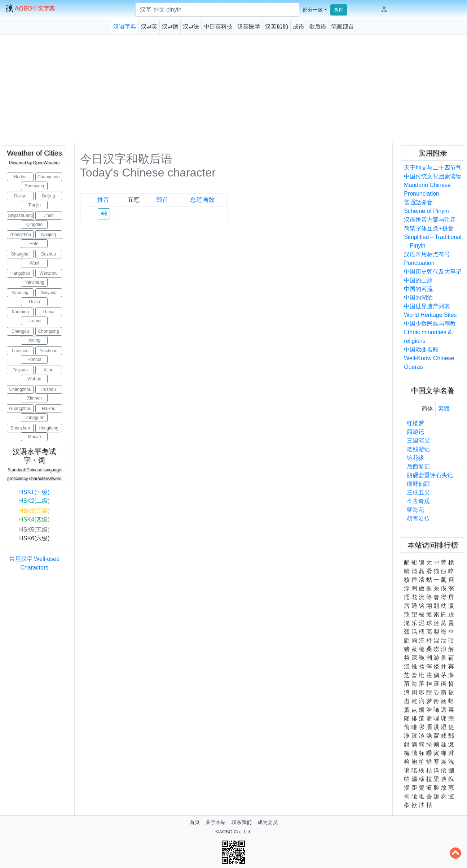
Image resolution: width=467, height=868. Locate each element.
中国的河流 (418, 289)
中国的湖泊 (418, 298)
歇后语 (318, 27)
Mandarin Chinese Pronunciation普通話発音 (427, 194)
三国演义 (418, 440)
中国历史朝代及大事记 (433, 272)
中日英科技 (218, 27)
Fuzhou (49, 389)
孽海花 (415, 510)
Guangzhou (20, 409)
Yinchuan (49, 351)
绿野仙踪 (418, 484)
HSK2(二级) (34, 501)
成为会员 (268, 822)
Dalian (20, 196)
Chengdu (20, 331)
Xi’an (49, 370)
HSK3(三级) (34, 511)
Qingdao (34, 224)
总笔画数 (202, 200)
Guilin (34, 302)
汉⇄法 (191, 27)
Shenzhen (20, 428)
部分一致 (313, 10)
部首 (162, 200)
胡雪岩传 (418, 518)
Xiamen (34, 398)
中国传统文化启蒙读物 (433, 176)
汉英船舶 (277, 27)
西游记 (415, 432)
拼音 (103, 200)
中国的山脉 (418, 280)
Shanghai (20, 254)
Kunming (20, 312)
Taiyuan (20, 370)
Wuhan (35, 379)
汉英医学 (249, 27)
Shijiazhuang (20, 215)
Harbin (20, 177)
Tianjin (34, 205)
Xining (34, 340)
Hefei (34, 244)
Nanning (20, 293)
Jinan (49, 215)
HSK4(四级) (34, 520)
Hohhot (34, 359)
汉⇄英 (149, 27)
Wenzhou (48, 273)
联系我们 (242, 822)
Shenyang (34, 186)
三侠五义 (418, 492)
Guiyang (49, 293)
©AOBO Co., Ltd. (234, 832)
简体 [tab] (427, 408)
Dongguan (34, 418)
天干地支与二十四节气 (433, 168)
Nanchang (34, 282)
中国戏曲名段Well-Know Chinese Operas (429, 358)
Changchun (49, 177)
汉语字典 (125, 27)
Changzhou (20, 389)
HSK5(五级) (34, 530)
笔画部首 (343, 27)
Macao (34, 437)
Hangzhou (20, 273)
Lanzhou (20, 351)
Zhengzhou (20, 235)
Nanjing (49, 235)
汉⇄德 (170, 27)
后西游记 (418, 466)
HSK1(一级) (34, 492)
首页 (195, 822)
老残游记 (418, 449)
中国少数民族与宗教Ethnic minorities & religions (430, 332)
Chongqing (49, 331)
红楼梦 (415, 423)
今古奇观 (418, 501)
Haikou (49, 409)
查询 (339, 10)
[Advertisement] (234, 88)
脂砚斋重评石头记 (430, 475)
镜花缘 (415, 458)
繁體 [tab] (444, 408)
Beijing (49, 196)
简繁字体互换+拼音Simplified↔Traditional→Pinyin (433, 237)
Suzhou (49, 254)
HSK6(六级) (34, 538)
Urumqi (34, 321)
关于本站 (216, 822)
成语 (299, 27)
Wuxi (34, 263)
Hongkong (49, 428)
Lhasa (49, 312)
